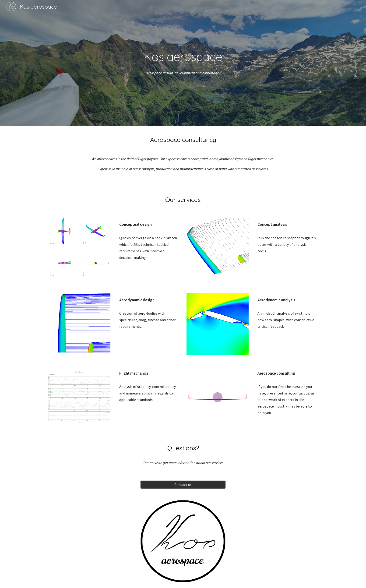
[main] (183, 56)
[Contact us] (183, 485)
